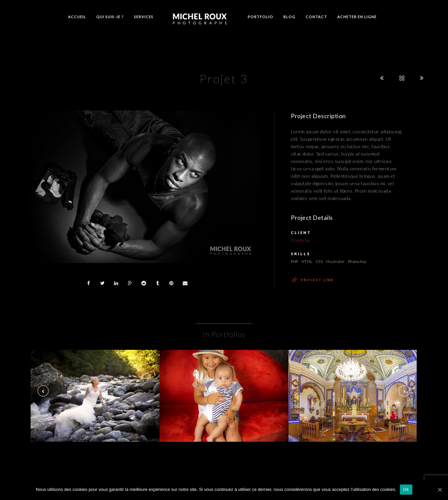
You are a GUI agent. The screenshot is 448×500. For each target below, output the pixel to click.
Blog (289, 17)
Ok (406, 489)
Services (144, 17)
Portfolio (261, 17)
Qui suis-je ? (110, 17)
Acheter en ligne (357, 17)
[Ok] (440, 490)
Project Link (317, 280)
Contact (316, 17)
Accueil (77, 17)
